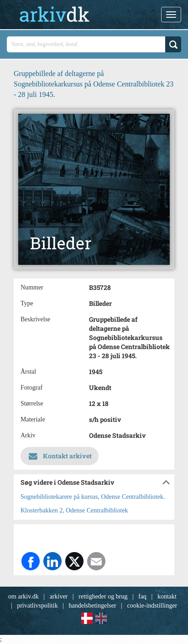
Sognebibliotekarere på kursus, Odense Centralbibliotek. (93, 497)
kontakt (167, 596)
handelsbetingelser (92, 606)
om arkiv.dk (23, 596)
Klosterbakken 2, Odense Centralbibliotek (74, 510)
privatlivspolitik (37, 606)
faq (142, 596)
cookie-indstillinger (152, 606)
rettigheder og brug (103, 596)
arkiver (59, 596)
